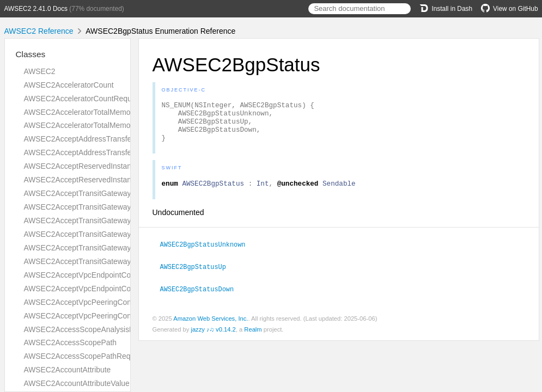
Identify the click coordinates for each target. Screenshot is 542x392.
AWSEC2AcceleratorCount (69, 85)
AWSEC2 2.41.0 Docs (36, 9)
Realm (253, 338)
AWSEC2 (40, 71)
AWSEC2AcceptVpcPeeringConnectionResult (101, 316)
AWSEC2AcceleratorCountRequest (83, 99)
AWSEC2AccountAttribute (68, 370)
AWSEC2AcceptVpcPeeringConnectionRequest (104, 302)
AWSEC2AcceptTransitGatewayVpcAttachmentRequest (117, 248)
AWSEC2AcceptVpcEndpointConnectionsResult (104, 289)
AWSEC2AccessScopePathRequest (84, 356)
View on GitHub (509, 9)
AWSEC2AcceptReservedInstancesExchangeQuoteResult (121, 180)
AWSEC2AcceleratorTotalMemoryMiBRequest (101, 125)
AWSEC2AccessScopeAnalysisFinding (89, 329)
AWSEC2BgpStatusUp (198, 275)
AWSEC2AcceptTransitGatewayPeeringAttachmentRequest (124, 220)
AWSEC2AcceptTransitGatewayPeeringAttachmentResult (120, 234)
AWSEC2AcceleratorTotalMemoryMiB (87, 112)
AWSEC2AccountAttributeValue (77, 383)
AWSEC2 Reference (39, 31)
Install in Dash (446, 9)
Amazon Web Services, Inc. (211, 327)
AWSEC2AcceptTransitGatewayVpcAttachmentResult (114, 261)
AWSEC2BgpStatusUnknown (208, 254)
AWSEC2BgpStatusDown (202, 297)
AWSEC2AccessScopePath (71, 342)
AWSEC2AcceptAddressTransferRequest (93, 139)
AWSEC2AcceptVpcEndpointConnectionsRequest (108, 275)
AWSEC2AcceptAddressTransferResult (90, 152)
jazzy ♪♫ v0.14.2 (213, 338)
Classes (31, 54)
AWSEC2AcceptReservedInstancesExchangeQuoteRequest (125, 166)
